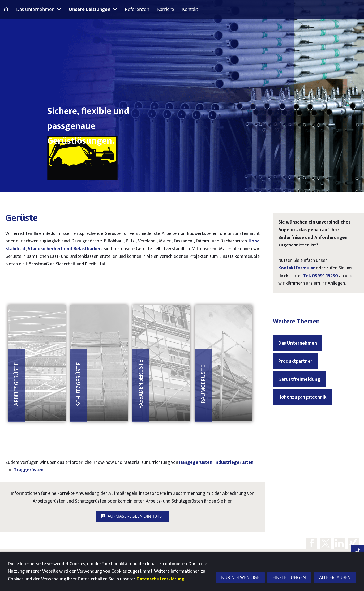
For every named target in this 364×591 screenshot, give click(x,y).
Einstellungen (289, 577)
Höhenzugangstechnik (302, 397)
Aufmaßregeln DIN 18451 (133, 516)
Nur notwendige (240, 577)
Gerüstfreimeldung (299, 379)
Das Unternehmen (298, 343)
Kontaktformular (297, 268)
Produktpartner (295, 361)
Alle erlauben (335, 577)
